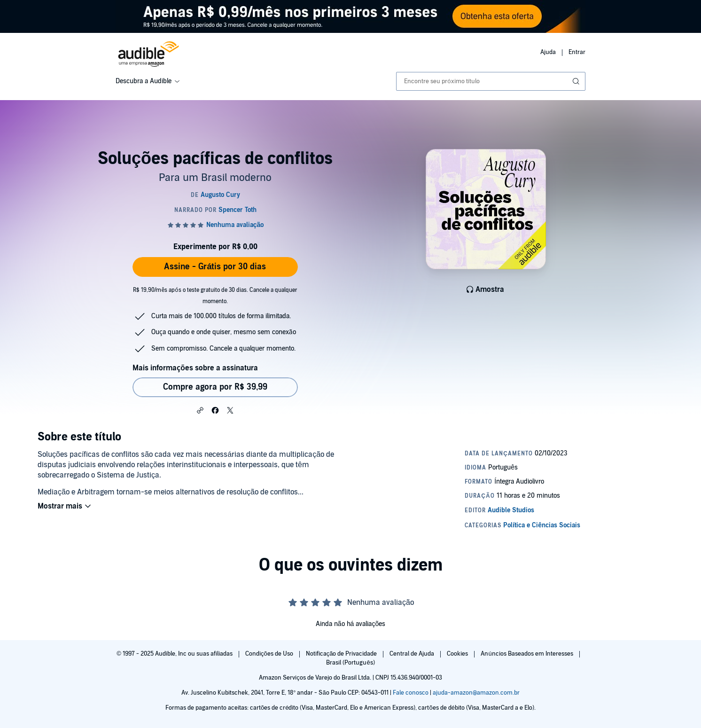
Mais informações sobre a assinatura (195, 368)
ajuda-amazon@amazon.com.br (476, 693)
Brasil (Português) (350, 663)
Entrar (577, 52)
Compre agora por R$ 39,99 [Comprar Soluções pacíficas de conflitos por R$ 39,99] (215, 387)
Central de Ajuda (413, 654)
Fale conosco (411, 693)
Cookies (458, 654)
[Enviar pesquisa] (577, 81)
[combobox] (491, 81)
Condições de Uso (270, 654)
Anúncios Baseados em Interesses (527, 654)
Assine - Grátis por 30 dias (215, 267)
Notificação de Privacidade (342, 654)
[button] (200, 410)
